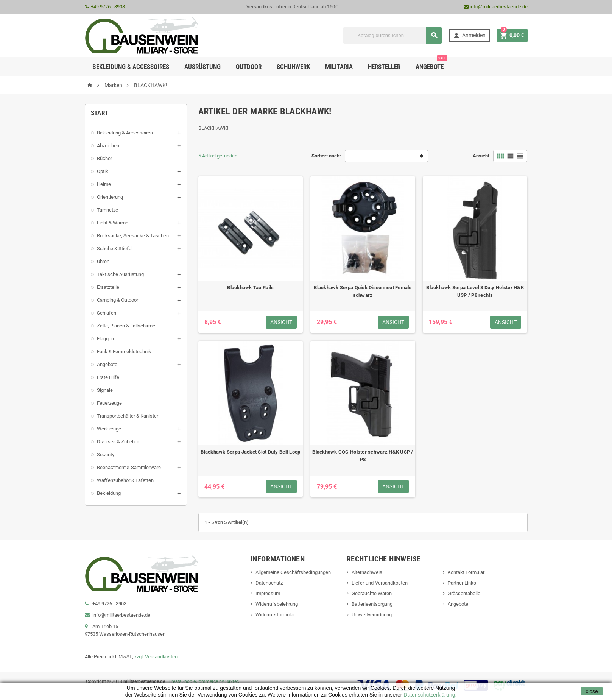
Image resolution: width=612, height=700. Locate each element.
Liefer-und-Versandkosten (380, 583)
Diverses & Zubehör (118, 442)
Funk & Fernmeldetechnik (124, 352)
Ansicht (481, 156)
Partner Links (462, 583)
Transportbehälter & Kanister (128, 416)
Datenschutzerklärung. (429, 695)
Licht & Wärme (113, 223)
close (592, 691)
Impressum (268, 593)
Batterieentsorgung (372, 604)
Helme (104, 184)
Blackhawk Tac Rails (250, 288)
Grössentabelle (464, 593)
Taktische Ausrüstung (120, 274)
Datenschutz (269, 583)
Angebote (431, 64)
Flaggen (105, 339)
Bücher (104, 158)
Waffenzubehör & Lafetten (125, 480)
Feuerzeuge (109, 403)
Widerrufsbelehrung (277, 604)
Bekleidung (109, 493)
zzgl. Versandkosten (156, 657)
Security (106, 454)
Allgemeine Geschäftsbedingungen (293, 572)
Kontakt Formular (466, 572)
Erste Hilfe (108, 377)
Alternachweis (367, 572)
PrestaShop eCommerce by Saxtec (204, 681)
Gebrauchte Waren (372, 593)
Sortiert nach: (326, 156)
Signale (105, 390)
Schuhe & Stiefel (115, 249)
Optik (103, 171)
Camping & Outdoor (118, 300)
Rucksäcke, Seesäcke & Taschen (133, 236)
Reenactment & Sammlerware (129, 467)
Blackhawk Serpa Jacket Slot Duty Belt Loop (250, 452)
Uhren (103, 261)
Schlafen (107, 313)
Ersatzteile (108, 287)
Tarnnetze (107, 210)
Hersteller (384, 67)
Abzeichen (108, 146)
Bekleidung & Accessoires (125, 133)
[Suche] (392, 35)
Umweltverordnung (372, 615)
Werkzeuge (109, 429)
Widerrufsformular (275, 615)
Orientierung (110, 197)
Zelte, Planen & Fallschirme (126, 326)
